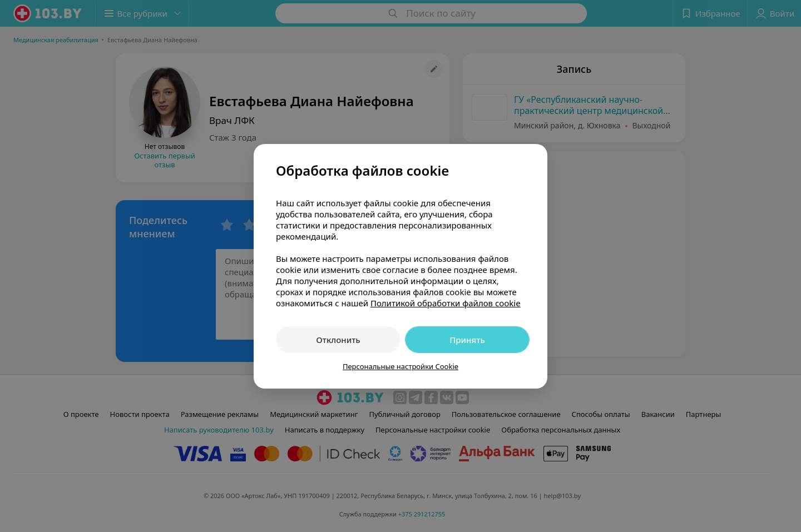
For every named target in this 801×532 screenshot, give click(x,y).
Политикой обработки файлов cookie (446, 303)
